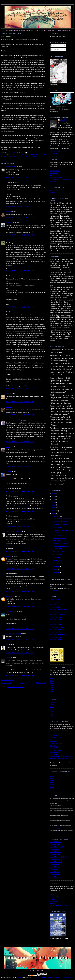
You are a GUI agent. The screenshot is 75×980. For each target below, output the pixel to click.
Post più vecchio (41, 683)
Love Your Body (55, 901)
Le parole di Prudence (57, 627)
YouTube (52, 193)
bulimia (39, 155)
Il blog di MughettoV (56, 862)
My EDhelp (53, 899)
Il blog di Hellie (54, 864)
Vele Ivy (9, 556)
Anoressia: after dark (38, 9)
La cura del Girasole (56, 744)
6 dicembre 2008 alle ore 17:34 (20, 653)
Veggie (8, 658)
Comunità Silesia (55, 748)
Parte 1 (52, 679)
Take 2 (52, 778)
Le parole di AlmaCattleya (58, 629)
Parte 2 (52, 681)
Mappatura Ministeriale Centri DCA (61, 759)
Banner (52, 705)
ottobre (56, 569)
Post (53, 46)
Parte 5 (52, 687)
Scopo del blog (54, 171)
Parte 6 (52, 689)
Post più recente (6, 683)
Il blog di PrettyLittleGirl (57, 847)
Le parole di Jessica (56, 602)
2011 (54, 505)
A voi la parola (54, 599)
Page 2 (52, 709)
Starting (52, 703)
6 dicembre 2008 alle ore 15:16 (20, 640)
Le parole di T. (54, 605)
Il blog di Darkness (56, 877)
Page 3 (52, 711)
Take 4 (52, 783)
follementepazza (11, 167)
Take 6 (52, 787)
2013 (54, 499)
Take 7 (52, 789)
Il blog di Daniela (55, 844)
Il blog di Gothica (55, 872)
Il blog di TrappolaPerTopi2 (58, 857)
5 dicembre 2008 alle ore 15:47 (20, 526)
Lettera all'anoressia (56, 177)
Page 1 (52, 707)
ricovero (35, 156)
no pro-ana (27, 156)
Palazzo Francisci (55, 737)
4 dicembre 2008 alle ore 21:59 (20, 389)
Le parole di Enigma (56, 632)
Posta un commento (7, 680)
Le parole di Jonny (55, 619)
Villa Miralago (54, 746)
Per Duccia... (57, 560)
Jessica (8, 211)
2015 (54, 494)
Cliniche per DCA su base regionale (61, 757)
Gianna (8, 471)
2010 (54, 508)
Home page (24, 683)
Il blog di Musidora (55, 852)
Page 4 (52, 713)
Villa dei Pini (54, 735)
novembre (57, 566)
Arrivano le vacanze (59, 538)
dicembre (57, 516)
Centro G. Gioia (55, 752)
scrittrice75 (10, 222)
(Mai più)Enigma (11, 611)
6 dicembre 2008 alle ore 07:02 (20, 591)
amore (25, 155)
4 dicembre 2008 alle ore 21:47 (20, 307)
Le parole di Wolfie (56, 625)
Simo (8, 394)
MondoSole (53, 741)
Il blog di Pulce (54, 849)
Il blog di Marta (54, 867)
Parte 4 (52, 685)
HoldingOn (53, 903)
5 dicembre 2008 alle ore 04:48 (20, 466)
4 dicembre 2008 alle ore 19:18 (20, 177)
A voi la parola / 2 (59, 535)
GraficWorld (10, 596)
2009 (54, 511)
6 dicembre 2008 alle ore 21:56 (20, 675)
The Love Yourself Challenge (59, 906)
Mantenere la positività (60, 524)
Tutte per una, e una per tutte (62, 519)
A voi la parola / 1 (59, 554)
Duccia (19, 156)
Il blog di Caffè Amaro (56, 859)
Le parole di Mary (55, 607)
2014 (54, 496)
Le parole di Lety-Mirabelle (58, 609)
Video (51, 715)
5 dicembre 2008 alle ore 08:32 (20, 491)
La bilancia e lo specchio (61, 544)
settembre (57, 572)
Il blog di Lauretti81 (56, 874)
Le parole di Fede (55, 617)
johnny (8, 447)
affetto (12, 155)
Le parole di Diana (55, 622)
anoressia (31, 155)
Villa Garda (53, 754)
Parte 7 (52, 691)
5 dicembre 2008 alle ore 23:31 (20, 569)
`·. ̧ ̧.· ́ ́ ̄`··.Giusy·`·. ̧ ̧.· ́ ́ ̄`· (13, 420)
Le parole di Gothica (56, 639)
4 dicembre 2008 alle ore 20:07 (20, 217)
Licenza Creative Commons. (61, 833)
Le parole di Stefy (55, 637)
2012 (54, 502)
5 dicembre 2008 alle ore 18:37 (20, 551)
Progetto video (58, 557)
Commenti (55, 50)
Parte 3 (52, 683)
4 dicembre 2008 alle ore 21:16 (20, 235)
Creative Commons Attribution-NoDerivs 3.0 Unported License (54, 978)
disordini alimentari (9, 156)
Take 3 (52, 780)
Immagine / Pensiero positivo (62, 563)
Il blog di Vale (54, 869)
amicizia (19, 155)
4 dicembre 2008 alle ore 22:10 (20, 402)
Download (55, 591)
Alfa (7, 645)
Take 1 (52, 776)
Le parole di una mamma (58, 635)
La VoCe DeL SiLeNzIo (13, 531)
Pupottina (9, 407)
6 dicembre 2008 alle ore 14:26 (20, 629)
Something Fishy (55, 897)
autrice (59, 828)
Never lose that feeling (60, 521)
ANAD (52, 895)
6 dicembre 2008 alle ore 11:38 (20, 606)
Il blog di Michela (55, 854)
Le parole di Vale (55, 612)
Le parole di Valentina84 (57, 615)
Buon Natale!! (58, 527)
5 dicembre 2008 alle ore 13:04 (20, 511)
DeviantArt (53, 190)
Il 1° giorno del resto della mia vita (60, 179)
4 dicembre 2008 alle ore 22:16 (20, 415)
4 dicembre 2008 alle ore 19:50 (20, 206)
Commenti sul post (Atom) (16, 687)
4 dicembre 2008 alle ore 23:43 (20, 442)
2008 (54, 514)
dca (43, 155)
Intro (51, 774)
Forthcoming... (58, 541)
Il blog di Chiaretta (55, 842)
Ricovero (52, 175)
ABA (51, 739)
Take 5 (52, 785)
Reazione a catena (59, 552)
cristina (8, 240)
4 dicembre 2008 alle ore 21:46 (20, 271)
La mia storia (54, 173)
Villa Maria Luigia (55, 750)
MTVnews (53, 181)
